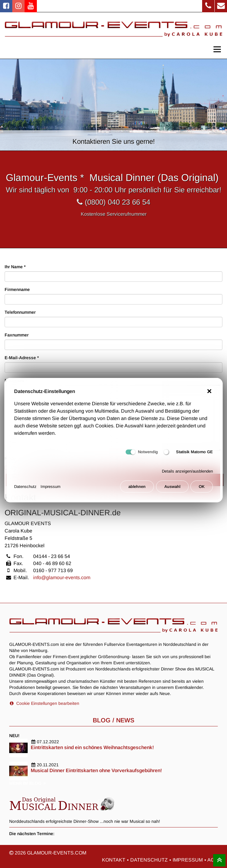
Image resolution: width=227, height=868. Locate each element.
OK (202, 490)
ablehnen (137, 490)
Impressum (51, 490)
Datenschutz (25, 490)
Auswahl (172, 490)
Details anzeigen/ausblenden (187, 475)
